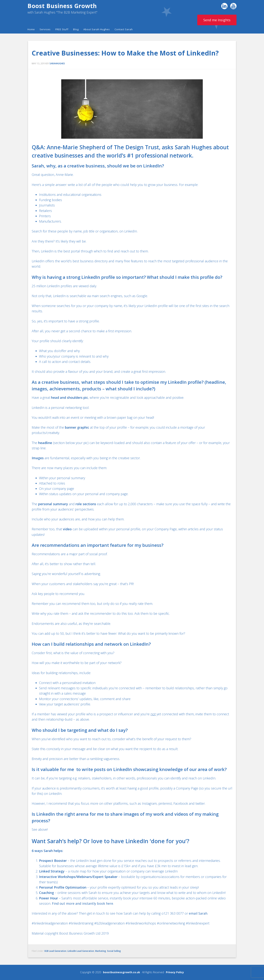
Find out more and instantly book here (82, 903)
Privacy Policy (175, 972)
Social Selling (114, 951)
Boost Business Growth (62, 6)
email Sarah (198, 913)
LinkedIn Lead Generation (81, 951)
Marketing (101, 951)
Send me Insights (217, 20)
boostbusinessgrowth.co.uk (122, 972)
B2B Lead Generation (55, 951)
